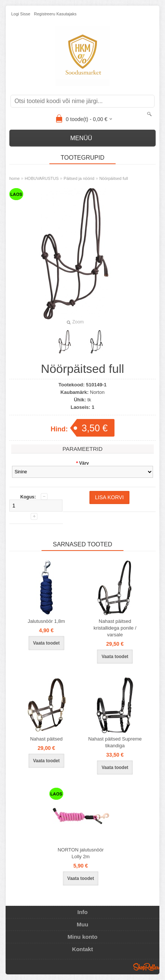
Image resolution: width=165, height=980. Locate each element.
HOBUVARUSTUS (42, 178)
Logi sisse (21, 14)
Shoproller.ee (146, 967)
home (15, 178)
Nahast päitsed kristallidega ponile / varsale (115, 628)
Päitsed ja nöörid (79, 178)
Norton (97, 392)
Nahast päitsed (46, 739)
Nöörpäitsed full (113, 178)
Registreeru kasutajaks (55, 14)
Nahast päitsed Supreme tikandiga (115, 742)
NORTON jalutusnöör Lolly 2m (81, 853)
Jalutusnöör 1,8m (46, 621)
